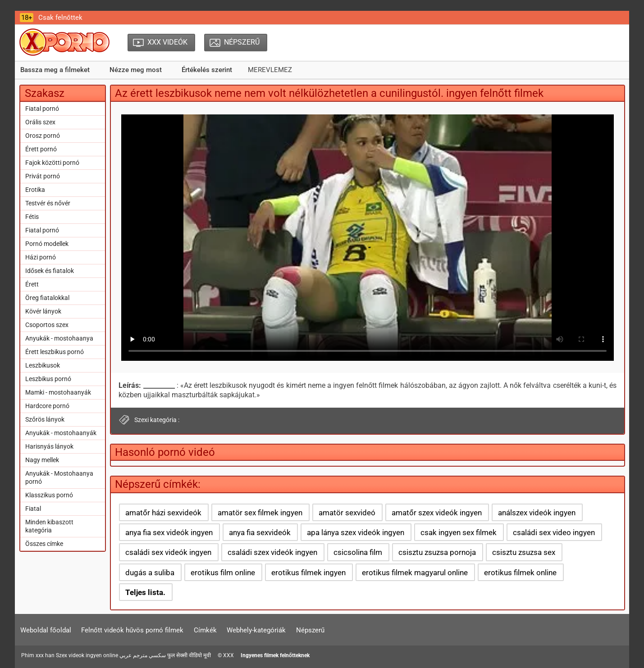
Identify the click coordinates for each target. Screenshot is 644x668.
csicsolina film (358, 552)
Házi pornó (41, 257)
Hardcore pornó (47, 406)
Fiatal (33, 509)
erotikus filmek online (520, 573)
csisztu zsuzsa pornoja (437, 552)
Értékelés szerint (207, 70)
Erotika (35, 190)
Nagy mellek (42, 460)
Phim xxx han (38, 655)
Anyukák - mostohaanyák (61, 433)
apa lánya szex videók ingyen (356, 532)
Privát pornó (43, 176)
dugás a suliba (150, 573)
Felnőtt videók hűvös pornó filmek (132, 630)
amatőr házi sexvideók (163, 513)
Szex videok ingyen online (87, 655)
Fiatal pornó (42, 109)
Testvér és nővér (48, 203)
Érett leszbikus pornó (55, 352)
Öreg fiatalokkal (47, 298)
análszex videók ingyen (537, 513)
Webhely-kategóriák (256, 630)
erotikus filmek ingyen (308, 573)
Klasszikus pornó (49, 495)
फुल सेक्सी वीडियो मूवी (189, 655)
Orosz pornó (43, 136)
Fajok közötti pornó (52, 163)
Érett (32, 284)
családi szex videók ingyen (272, 552)
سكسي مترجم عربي (143, 655)
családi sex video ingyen (554, 532)
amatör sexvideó (347, 513)
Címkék (205, 630)
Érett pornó (41, 149)
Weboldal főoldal (46, 630)
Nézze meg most (136, 70)
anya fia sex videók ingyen (169, 532)
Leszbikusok (43, 365)
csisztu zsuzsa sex (524, 552)
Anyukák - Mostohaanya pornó (59, 477)
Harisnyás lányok (49, 446)
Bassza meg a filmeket (55, 70)
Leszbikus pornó (48, 379)
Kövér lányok (43, 311)
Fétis (32, 217)
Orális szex (40, 122)
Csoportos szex (47, 325)
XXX (228, 655)
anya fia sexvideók (260, 532)
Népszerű (310, 630)
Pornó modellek (47, 244)
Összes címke (44, 544)
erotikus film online (223, 573)
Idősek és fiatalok (50, 271)
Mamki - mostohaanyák (58, 392)
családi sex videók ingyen (168, 552)
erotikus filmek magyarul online (415, 573)
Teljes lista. (145, 592)
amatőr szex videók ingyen (437, 513)
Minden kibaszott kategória (49, 526)
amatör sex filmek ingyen (260, 513)
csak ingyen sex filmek (459, 532)
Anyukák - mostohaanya (59, 338)
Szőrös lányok (45, 419)
